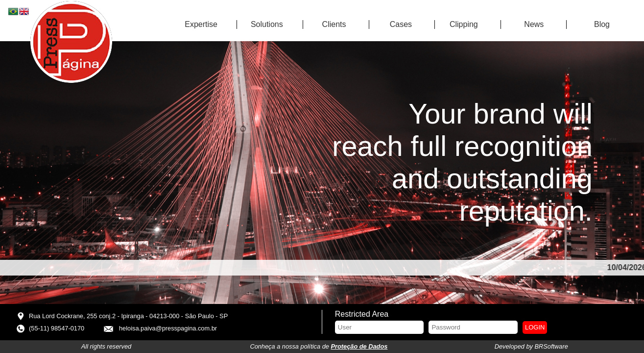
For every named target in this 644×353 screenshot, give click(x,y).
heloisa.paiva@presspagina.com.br (168, 328)
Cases (401, 24)
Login (535, 327)
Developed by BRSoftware (531, 346)
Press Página (71, 42)
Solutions (267, 24)
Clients (334, 24)
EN (24, 12)
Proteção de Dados (359, 346)
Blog (602, 24)
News (534, 24)
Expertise (201, 24)
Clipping (464, 24)
